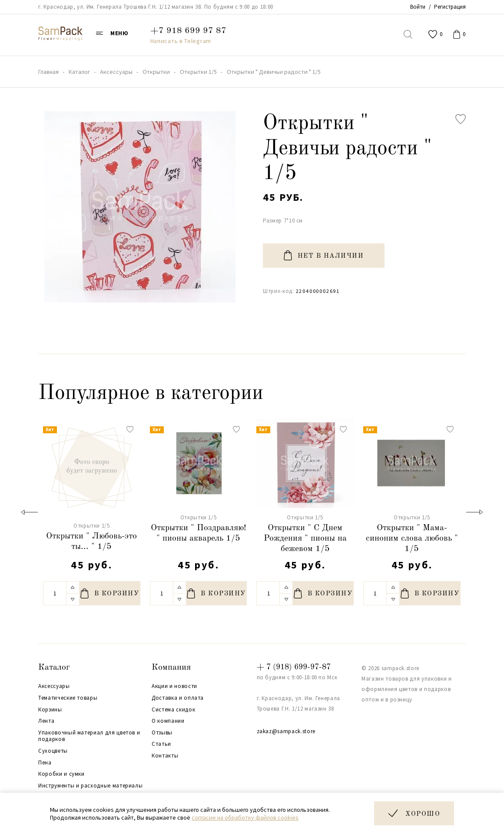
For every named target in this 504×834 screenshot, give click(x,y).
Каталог (54, 668)
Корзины (50, 710)
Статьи (161, 744)
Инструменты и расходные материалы (90, 786)
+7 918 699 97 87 (188, 31)
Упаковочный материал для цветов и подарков (89, 736)
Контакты (165, 756)
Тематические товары (68, 698)
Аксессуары (54, 686)
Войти (418, 7)
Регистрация (450, 7)
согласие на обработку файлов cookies (245, 817)
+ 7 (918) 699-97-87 (294, 667)
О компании (168, 721)
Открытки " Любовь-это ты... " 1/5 (91, 542)
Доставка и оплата (178, 698)
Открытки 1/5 (92, 526)
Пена (45, 763)
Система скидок (173, 710)
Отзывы (162, 733)
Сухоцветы (53, 751)
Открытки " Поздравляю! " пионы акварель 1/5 (199, 533)
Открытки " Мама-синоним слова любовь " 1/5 (412, 538)
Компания (171, 668)
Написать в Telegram (181, 41)
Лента (46, 721)
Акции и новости (174, 686)
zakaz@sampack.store (286, 731)
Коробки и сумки (61, 774)
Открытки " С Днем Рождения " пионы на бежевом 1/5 (305, 538)
